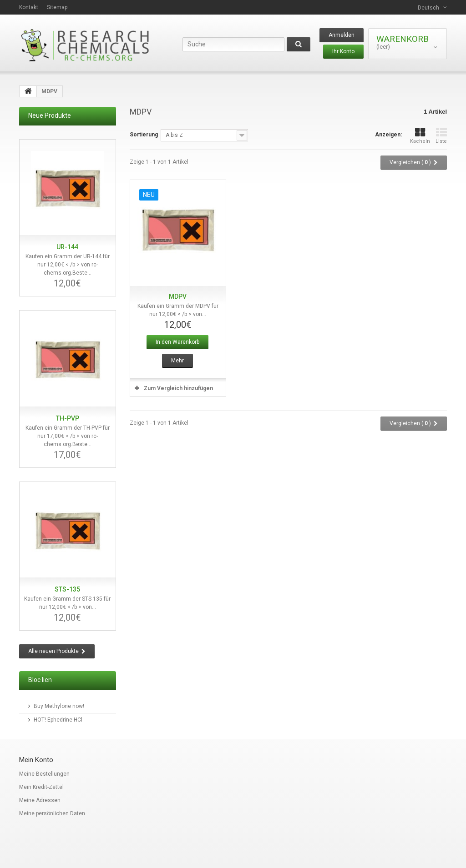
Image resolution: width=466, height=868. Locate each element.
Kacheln (420, 136)
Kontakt (29, 7)
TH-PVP (68, 418)
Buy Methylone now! (59, 706)
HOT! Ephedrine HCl (58, 720)
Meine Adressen (40, 800)
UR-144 (67, 247)
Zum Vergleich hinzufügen (178, 388)
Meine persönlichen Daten (52, 813)
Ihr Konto (343, 51)
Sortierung (144, 135)
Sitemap (57, 7)
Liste (441, 136)
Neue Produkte (50, 115)
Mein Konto (36, 760)
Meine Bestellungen (44, 774)
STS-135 (67, 589)
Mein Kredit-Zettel (41, 787)
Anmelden (342, 35)
